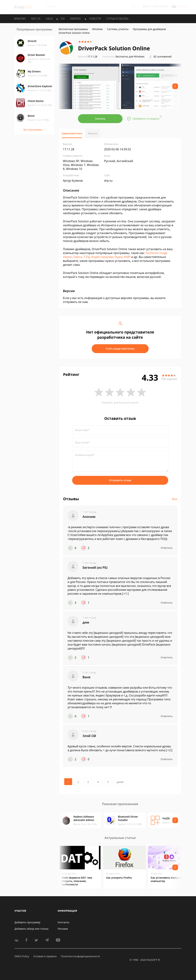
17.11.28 (88, 56)
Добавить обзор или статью (32, 929)
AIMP (127, 257)
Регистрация (161, 6)
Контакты (63, 922)
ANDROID (75, 19)
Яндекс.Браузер (102, 257)
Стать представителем (120, 349)
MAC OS (36, 19)
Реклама (63, 929)
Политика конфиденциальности (80, 956)
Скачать (100, 119)
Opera (78, 257)
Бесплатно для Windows (130, 56)
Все (175, 499)
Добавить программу (28, 922)
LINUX (49, 19)
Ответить (167, 548)
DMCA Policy (22, 956)
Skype (118, 257)
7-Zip (86, 257)
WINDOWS (20, 19)
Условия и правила (45, 956)
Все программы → (34, 130)
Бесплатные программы (73, 29)
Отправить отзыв (120, 480)
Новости (95, 19)
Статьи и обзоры (117, 19)
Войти (147, 6)
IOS (63, 19)
